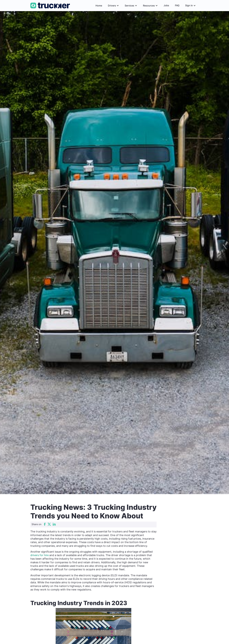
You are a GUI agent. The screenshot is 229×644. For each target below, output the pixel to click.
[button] (113, 6)
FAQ (177, 5)
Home (99, 6)
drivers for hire (40, 555)
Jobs (166, 5)
